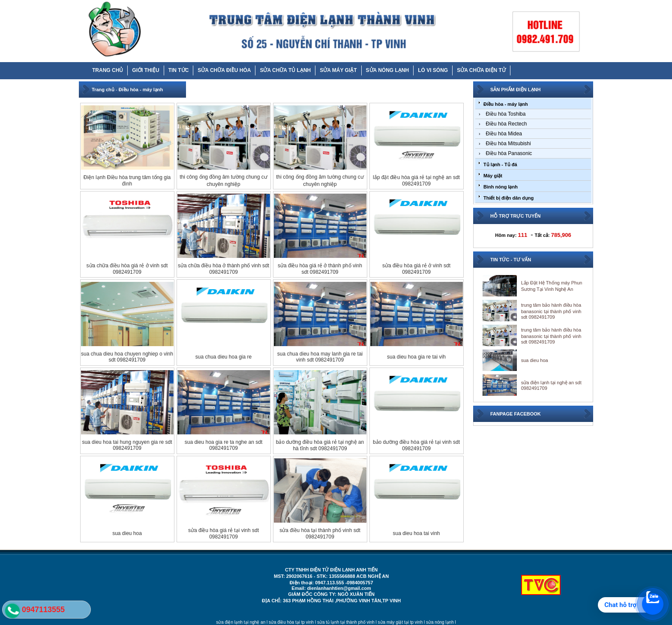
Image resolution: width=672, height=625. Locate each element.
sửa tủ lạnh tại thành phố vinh (346, 622)
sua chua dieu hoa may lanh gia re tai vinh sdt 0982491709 (320, 357)
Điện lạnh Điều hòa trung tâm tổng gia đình (127, 181)
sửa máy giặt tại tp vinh (400, 622)
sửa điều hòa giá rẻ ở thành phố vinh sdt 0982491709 (320, 269)
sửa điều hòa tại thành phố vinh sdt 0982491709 (320, 534)
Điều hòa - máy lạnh (141, 90)
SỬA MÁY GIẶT (338, 70)
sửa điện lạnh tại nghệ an (241, 622)
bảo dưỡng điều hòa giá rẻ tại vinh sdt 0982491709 (416, 445)
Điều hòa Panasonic (509, 153)
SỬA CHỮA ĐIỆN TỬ (481, 70)
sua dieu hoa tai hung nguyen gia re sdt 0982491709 (127, 445)
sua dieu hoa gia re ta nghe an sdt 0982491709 (223, 445)
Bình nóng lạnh (501, 187)
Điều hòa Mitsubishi (508, 144)
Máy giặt (493, 176)
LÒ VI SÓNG (433, 70)
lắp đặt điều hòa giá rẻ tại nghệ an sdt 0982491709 (416, 181)
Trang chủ (103, 90)
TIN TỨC (179, 70)
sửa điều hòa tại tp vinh (291, 622)
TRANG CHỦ (108, 70)
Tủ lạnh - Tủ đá (500, 164)
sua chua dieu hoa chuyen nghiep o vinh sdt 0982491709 (127, 357)
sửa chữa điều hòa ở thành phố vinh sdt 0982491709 (223, 269)
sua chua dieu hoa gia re (223, 357)
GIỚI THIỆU (145, 70)
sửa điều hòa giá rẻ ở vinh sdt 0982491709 (416, 269)
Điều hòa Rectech (507, 124)
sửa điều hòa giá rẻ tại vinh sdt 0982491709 (223, 534)
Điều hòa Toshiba (506, 114)
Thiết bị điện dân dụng (508, 198)
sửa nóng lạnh (440, 622)
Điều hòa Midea (504, 134)
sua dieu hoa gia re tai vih (416, 357)
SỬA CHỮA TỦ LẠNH (285, 70)
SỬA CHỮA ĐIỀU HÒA (224, 70)
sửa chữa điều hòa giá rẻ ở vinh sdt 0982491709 (127, 269)
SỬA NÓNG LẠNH (388, 70)
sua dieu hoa (127, 533)
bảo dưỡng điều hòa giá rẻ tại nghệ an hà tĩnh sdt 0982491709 (320, 445)
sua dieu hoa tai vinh (416, 533)
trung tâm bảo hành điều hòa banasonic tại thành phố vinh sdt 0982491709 (551, 311)
